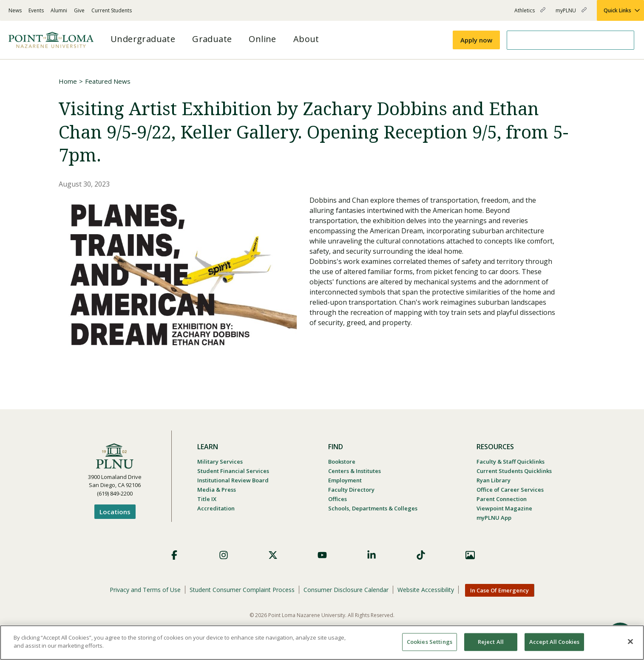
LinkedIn (372, 555)
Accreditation (216, 508)
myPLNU (571, 14)
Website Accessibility (426, 590)
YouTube (322, 555)
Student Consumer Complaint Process (242, 590)
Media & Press (217, 490)
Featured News (108, 81)
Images (470, 555)
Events (36, 10)
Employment (345, 480)
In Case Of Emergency (499, 590)
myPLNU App (494, 518)
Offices (338, 499)
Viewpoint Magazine (504, 508)
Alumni (59, 10)
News (15, 10)
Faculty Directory (351, 490)
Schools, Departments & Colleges (373, 508)
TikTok (421, 555)
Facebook (174, 555)
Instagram (224, 555)
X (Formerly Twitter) (273, 555)
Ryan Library (494, 480)
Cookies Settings (430, 642)
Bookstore (342, 462)
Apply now (476, 40)
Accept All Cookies (554, 642)
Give (79, 10)
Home (68, 81)
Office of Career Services (510, 490)
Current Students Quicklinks (514, 471)
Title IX (207, 499)
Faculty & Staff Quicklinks (511, 462)
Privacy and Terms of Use (145, 590)
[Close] (630, 641)
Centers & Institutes (355, 471)
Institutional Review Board (233, 480)
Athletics (530, 14)
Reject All (491, 642)
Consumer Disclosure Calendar (346, 590)
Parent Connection (502, 499)
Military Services (220, 462)
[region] (322, 643)
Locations (115, 512)
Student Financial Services (233, 471)
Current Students (112, 10)
